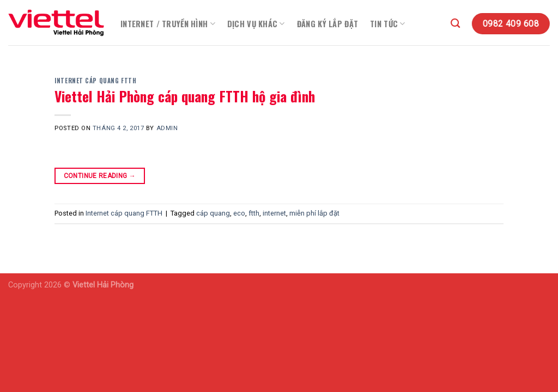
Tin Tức (388, 24)
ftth (254, 213)
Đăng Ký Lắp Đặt (327, 24)
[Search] (455, 24)
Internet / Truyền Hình (168, 24)
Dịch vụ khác (256, 24)
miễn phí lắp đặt (314, 213)
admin (167, 128)
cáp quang (213, 213)
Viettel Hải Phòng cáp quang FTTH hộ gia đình (185, 96)
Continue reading (100, 176)
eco (239, 213)
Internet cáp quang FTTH (95, 81)
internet (274, 213)
